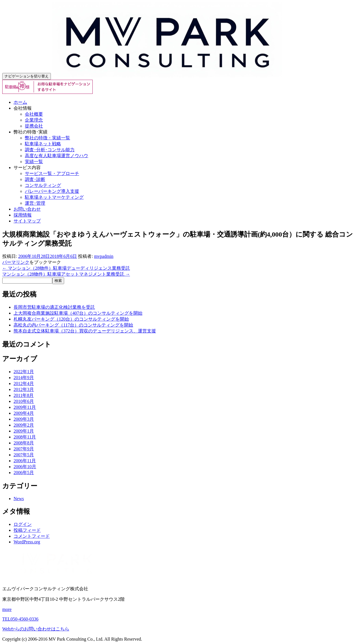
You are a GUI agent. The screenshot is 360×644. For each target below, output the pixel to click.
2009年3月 (24, 419)
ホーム (20, 102)
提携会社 (34, 126)
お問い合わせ (27, 209)
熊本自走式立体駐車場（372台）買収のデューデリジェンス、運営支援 (85, 331)
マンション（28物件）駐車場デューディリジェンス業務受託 (66, 268)
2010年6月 (24, 401)
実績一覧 (34, 162)
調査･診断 (35, 179)
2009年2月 (24, 425)
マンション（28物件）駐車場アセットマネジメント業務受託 (66, 274)
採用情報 (23, 215)
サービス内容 (27, 168)
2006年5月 (24, 473)
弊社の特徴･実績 (31, 132)
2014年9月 (24, 378)
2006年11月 (25, 461)
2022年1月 (24, 372)
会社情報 (23, 108)
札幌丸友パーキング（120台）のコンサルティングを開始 (71, 319)
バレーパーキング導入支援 (52, 191)
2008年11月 (25, 437)
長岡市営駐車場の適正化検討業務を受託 (54, 307)
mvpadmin (104, 256)
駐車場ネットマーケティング (54, 197)
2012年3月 (24, 389)
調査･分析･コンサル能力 (50, 150)
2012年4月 (24, 383)
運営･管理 (35, 203)
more (7, 609)
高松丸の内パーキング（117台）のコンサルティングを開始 (73, 325)
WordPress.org (27, 542)
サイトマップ (27, 221)
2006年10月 (25, 467)
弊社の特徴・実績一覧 (47, 138)
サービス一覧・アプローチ (52, 173)
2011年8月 (24, 395)
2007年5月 (24, 455)
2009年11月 (25, 407)
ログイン (23, 524)
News (19, 499)
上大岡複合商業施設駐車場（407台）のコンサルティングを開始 (78, 313)
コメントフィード (32, 536)
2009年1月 (24, 431)
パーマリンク (16, 262)
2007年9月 (24, 449)
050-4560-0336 (20, 619)
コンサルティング (43, 185)
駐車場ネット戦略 (43, 144)
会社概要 (34, 114)
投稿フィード (27, 530)
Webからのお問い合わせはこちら (36, 629)
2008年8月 (24, 443)
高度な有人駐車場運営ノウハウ (57, 156)
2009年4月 (24, 413)
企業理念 (34, 120)
